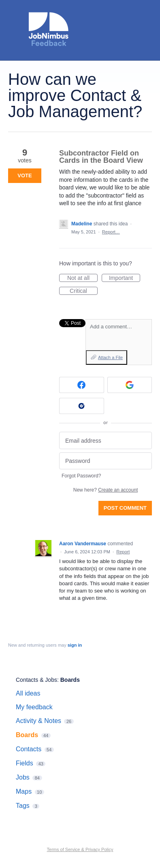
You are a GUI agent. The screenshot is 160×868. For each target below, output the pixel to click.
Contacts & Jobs (36, 680)
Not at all (82, 278)
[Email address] (106, 440)
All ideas (28, 693)
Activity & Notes (38, 721)
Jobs (23, 777)
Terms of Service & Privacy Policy (80, 849)
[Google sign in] (130, 385)
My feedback (34, 707)
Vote (25, 175)
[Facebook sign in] (82, 385)
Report (123, 552)
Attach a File (110, 357)
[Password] (106, 461)
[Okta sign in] (82, 406)
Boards (70, 680)
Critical (84, 291)
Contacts (29, 749)
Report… (111, 232)
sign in (75, 645)
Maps (24, 791)
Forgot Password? (81, 476)
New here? (106, 490)
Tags (23, 806)
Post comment (125, 508)
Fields (25, 763)
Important (125, 278)
